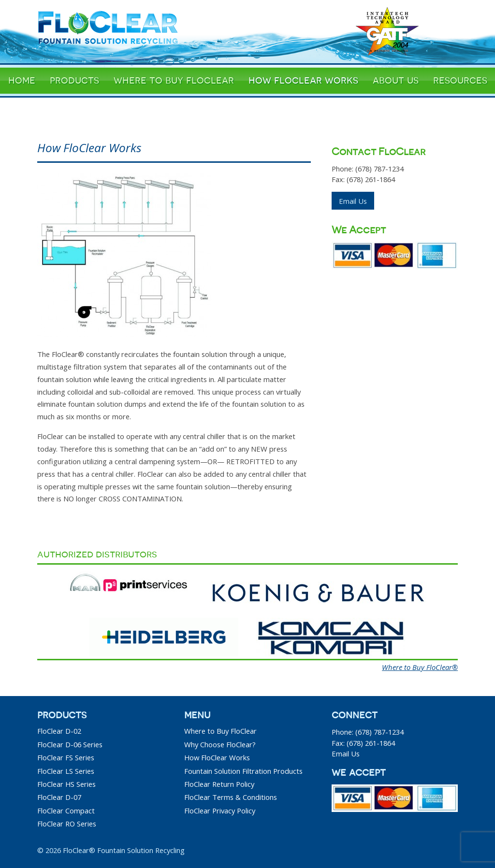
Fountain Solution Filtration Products (243, 771)
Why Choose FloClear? (220, 744)
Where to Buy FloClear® (420, 667)
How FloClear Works (217, 757)
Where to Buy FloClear (220, 731)
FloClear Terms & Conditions (231, 797)
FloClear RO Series (67, 824)
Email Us (353, 201)
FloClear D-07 (59, 797)
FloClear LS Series (66, 771)
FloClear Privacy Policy (220, 811)
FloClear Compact (66, 811)
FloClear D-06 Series (70, 744)
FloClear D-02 (59, 731)
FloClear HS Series (66, 784)
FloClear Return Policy (219, 784)
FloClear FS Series (66, 757)
